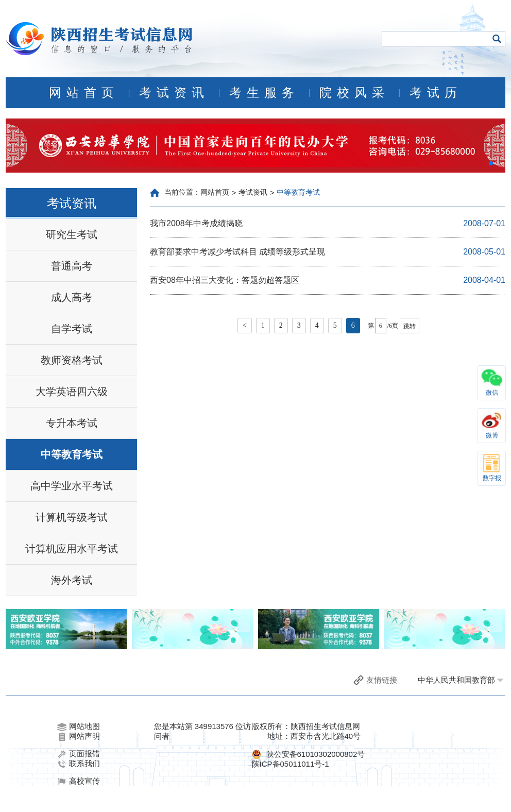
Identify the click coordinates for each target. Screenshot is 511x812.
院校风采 (354, 93)
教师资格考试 (72, 360)
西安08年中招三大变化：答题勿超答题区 (225, 280)
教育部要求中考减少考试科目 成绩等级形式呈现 (237, 252)
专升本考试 (72, 423)
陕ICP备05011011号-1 (291, 764)
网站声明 (79, 736)
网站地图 (79, 726)
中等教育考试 (72, 454)
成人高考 (72, 297)
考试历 (436, 93)
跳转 (410, 326)
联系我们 (79, 764)
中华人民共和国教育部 (456, 680)
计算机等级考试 (72, 517)
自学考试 (72, 329)
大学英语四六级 (72, 392)
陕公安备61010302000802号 (316, 754)
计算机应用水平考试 (72, 549)
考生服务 (264, 93)
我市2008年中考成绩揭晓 (196, 223)
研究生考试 (72, 234)
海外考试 (72, 580)
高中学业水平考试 (72, 486)
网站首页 (84, 93)
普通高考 (72, 266)
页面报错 (79, 754)
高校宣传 (79, 781)
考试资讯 (174, 93)
